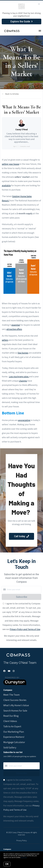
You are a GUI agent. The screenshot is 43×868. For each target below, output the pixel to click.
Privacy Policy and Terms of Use (25, 629)
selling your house (10, 164)
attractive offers (14, 329)
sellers (5, 340)
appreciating (24, 420)
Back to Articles (12, 94)
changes (23, 381)
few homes (23, 353)
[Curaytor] (15, 684)
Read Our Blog (11, 716)
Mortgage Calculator (14, 742)
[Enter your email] (24, 589)
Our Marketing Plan (14, 732)
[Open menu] (40, 31)
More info (24, 857)
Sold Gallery (10, 747)
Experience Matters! (14, 737)
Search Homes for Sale (15, 711)
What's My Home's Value (16, 705)
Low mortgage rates (19, 376)
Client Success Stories (15, 700)
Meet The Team (11, 695)
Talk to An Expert (12, 726)
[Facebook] (4, 671)
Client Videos (10, 721)
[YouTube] (9, 671)
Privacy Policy (22, 840)
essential (16, 325)
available (6, 185)
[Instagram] (14, 671)
